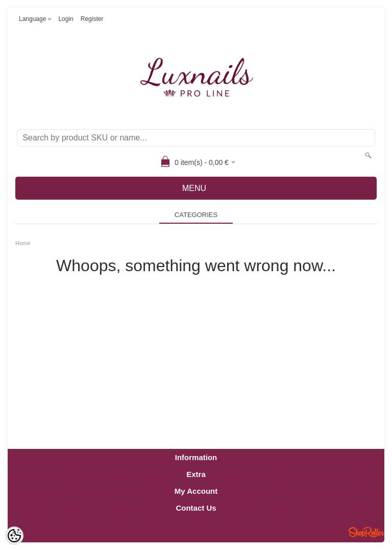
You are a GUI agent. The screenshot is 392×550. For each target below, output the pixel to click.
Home (23, 243)
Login (66, 19)
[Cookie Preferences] (14, 536)
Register (92, 19)
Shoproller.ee (366, 532)
